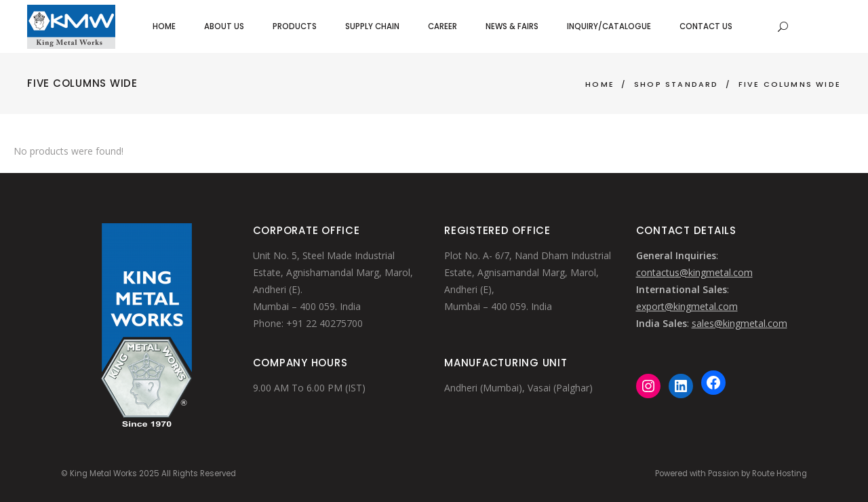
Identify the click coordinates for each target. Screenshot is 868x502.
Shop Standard (676, 84)
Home (600, 84)
